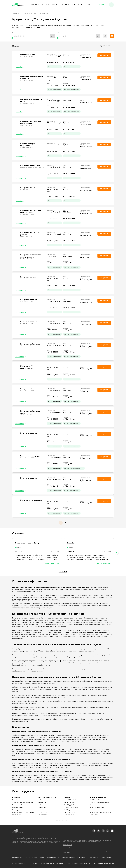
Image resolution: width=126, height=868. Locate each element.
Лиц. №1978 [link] (41, 168)
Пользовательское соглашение (52, 863)
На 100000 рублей (70, 800)
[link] (94, 831)
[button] (103, 5)
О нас (35, 863)
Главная (14, 13)
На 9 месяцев (42, 815)
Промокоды (93, 858)
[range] (34, 36)
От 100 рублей (69, 810)
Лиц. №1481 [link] (30, 147)
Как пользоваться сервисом (103, 863)
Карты (46, 5)
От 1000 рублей (69, 805)
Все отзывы (63, 572)
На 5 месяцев (42, 810)
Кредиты (35, 5)
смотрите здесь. (53, 843)
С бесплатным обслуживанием (99, 802)
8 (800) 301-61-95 (67, 845)
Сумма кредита (16, 33)
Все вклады (82, 858)
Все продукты (24, 13)
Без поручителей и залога (20, 810)
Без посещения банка (97, 807)
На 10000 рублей (69, 802)
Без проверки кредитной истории (23, 812)
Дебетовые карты (68, 858)
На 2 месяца (42, 802)
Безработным (94, 815)
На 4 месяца (42, 807)
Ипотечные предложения (49, 858)
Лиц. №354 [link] (32, 103)
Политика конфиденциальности (78, 863)
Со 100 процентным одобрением (23, 802)
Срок (59, 33)
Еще (89, 5)
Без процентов (94, 810)
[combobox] (106, 46)
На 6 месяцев (42, 812)
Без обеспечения (18, 807)
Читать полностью (52, 563)
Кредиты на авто (31, 858)
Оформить (104, 100)
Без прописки (17, 815)
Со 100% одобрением (71, 807)
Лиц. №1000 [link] (30, 125)
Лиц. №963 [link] (31, 56)
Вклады (66, 5)
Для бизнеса (78, 5)
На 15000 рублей (69, 812)
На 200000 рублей (70, 815)
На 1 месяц (41, 800)
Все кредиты (17, 858)
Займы (55, 5)
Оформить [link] (104, 55)
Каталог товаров (107, 858)
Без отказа (93, 805)
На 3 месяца (42, 805)
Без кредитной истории (20, 805)
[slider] (34, 38)
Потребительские (18, 800)
